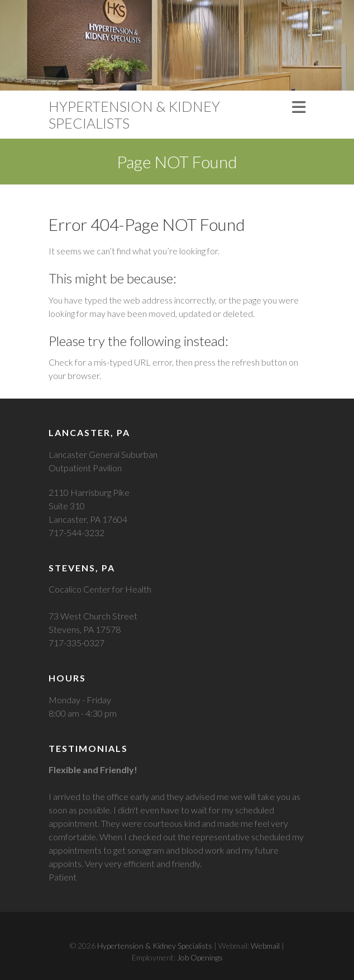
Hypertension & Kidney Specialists (134, 115)
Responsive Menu (299, 107)
